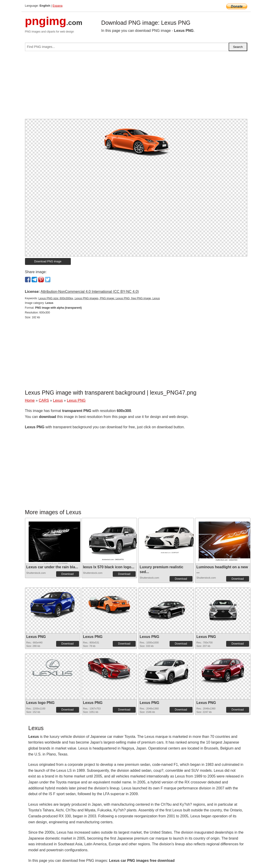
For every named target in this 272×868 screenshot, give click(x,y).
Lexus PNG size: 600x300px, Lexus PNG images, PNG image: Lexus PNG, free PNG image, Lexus (99, 298)
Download (67, 574)
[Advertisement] (136, 87)
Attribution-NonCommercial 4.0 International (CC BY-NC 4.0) (90, 292)
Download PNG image (48, 261)
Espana (57, 6)
